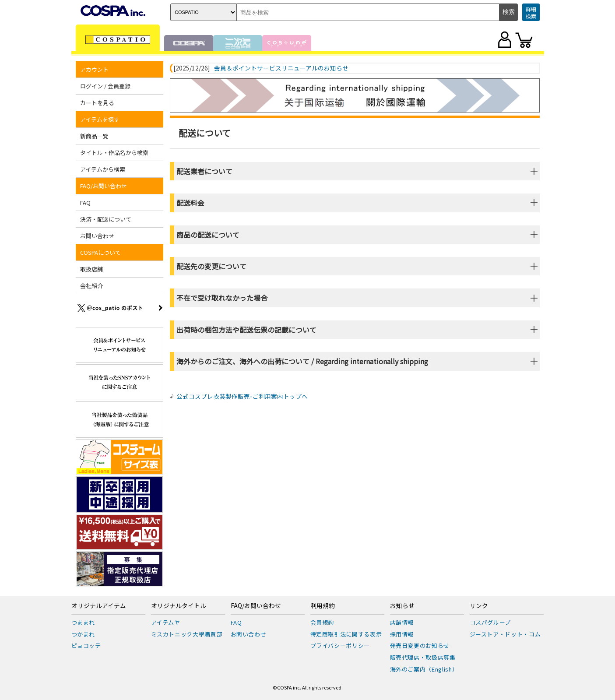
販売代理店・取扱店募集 (423, 657)
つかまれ (83, 634)
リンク (479, 606)
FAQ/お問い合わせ (104, 186)
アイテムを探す (100, 119)
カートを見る (97, 103)
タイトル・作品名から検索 (114, 153)
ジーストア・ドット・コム (505, 634)
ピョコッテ (86, 645)
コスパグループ (490, 622)
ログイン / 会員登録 (105, 86)
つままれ (83, 622)
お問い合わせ (97, 236)
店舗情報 (402, 622)
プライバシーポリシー (340, 645)
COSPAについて (100, 252)
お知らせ (402, 606)
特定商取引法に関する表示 (346, 634)
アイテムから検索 (103, 169)
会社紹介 (91, 286)
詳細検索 (531, 12)
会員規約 (322, 622)
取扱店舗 (91, 269)
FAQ (85, 202)
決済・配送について (106, 219)
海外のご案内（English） (424, 669)
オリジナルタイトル (179, 606)
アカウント (94, 69)
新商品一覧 (94, 136)
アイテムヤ (166, 622)
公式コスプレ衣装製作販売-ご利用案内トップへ (242, 396)
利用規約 (323, 606)
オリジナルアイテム (99, 606)
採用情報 (402, 634)
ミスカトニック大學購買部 (187, 634)
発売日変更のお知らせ (420, 645)
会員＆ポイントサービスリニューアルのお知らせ (281, 68)
